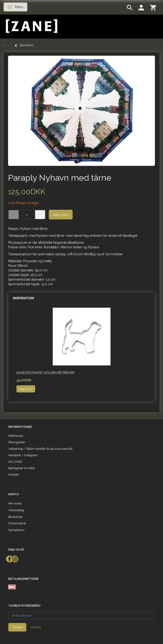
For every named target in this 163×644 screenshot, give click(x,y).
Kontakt (14, 475)
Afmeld (35, 627)
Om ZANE (15, 462)
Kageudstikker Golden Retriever (45, 373)
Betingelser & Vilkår (22, 468)
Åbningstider (17, 442)
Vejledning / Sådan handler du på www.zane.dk (40, 449)
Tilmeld (17, 627)
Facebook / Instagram (23, 455)
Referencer (16, 436)
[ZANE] (31, 26)
